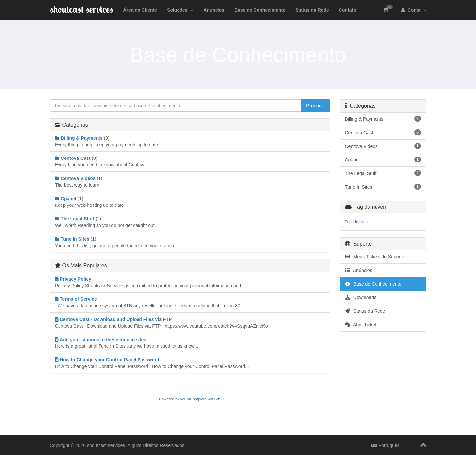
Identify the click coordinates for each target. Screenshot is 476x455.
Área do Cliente (140, 10)
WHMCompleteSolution (200, 399)
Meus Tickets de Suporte (375, 257)
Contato (348, 10)
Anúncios (214, 10)
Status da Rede (312, 10)
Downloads (361, 297)
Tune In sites (356, 222)
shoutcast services (81, 9)
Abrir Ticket (361, 325)
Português (385, 445)
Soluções (180, 10)
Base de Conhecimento (260, 10)
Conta (414, 10)
